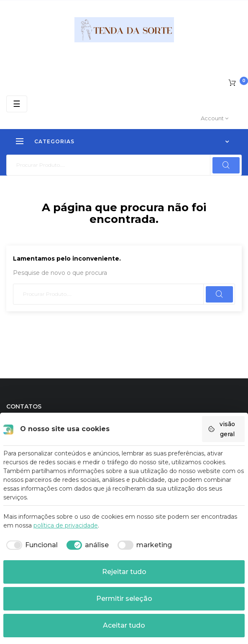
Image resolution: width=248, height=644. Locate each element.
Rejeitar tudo (124, 572)
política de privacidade (66, 525)
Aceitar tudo (124, 625)
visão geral (221, 429)
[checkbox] (31, 545)
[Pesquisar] (124, 165)
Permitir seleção (124, 599)
